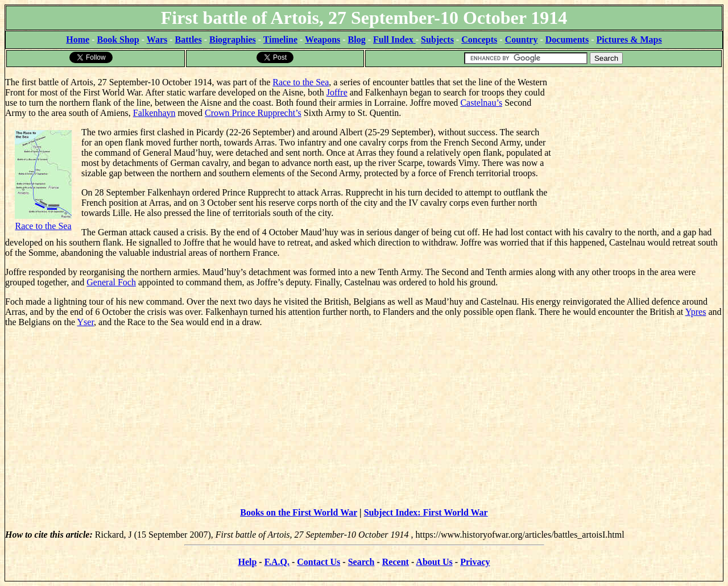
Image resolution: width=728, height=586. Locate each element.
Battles (189, 40)
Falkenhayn (154, 113)
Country (522, 40)
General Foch (111, 282)
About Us (434, 562)
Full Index (394, 40)
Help (247, 562)
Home (78, 40)
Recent (396, 562)
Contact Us (318, 562)
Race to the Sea (301, 82)
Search (361, 562)
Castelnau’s (481, 103)
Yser (86, 322)
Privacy (475, 562)
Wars (157, 40)
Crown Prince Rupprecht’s (253, 113)
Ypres (696, 312)
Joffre (337, 92)
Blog (357, 40)
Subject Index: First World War (426, 512)
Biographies (233, 40)
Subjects (437, 40)
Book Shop (118, 40)
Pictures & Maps (629, 40)
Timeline (280, 40)
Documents (567, 40)
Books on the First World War (299, 512)
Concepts (479, 40)
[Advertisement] (637, 139)
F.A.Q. (277, 562)
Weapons (322, 40)
